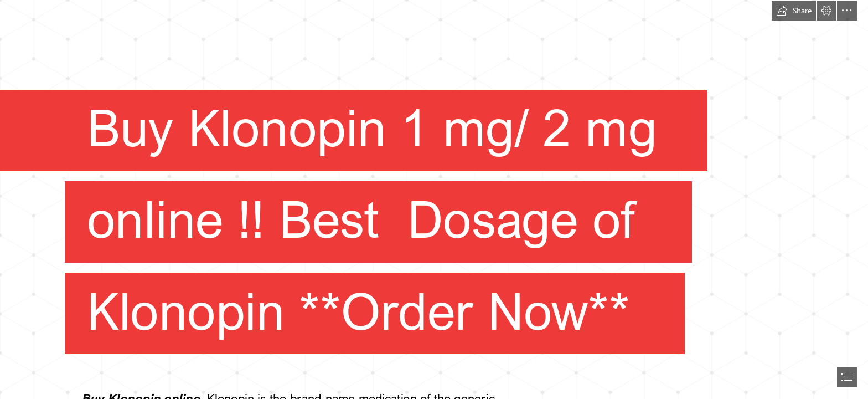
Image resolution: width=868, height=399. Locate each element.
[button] (794, 11)
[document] (434, 199)
